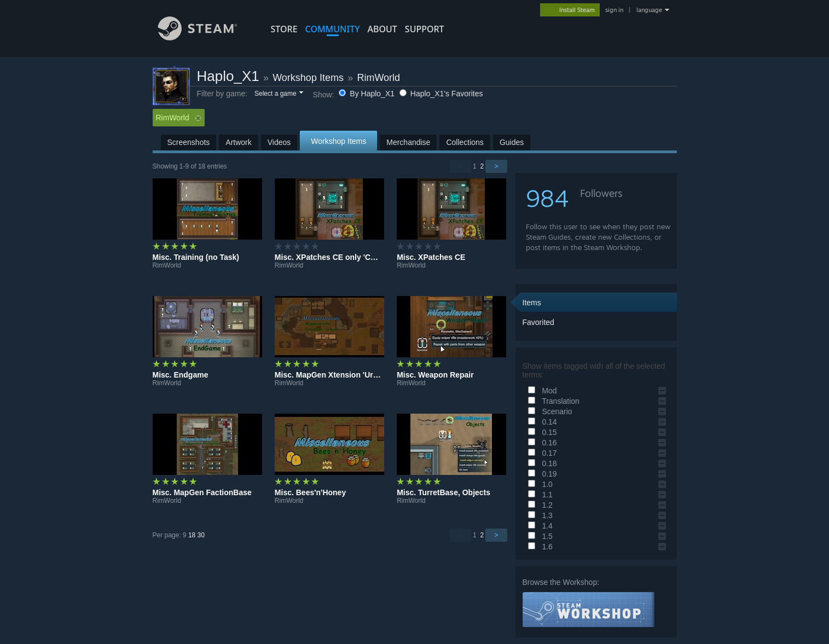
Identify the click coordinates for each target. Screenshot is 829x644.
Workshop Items (308, 78)
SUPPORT (425, 29)
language (649, 10)
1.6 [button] (539, 547)
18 (192, 535)
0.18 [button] (541, 463)
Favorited (538, 322)
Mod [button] (541, 391)
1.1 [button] (539, 495)
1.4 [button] (539, 526)
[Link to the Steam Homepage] (206, 37)
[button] (278, 94)
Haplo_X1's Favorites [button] (441, 94)
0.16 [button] (541, 443)
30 (201, 535)
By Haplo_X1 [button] (368, 94)
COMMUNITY (333, 29)
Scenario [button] (549, 411)
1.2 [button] (539, 505)
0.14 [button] (541, 422)
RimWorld (378, 78)
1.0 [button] (539, 484)
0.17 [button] (541, 453)
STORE (284, 29)
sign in (614, 10)
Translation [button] (552, 401)
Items (532, 303)
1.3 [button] (539, 515)
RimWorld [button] (179, 118)
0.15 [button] (541, 432)
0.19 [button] (541, 474)
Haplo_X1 (228, 76)
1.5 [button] (539, 536)
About (382, 29)
